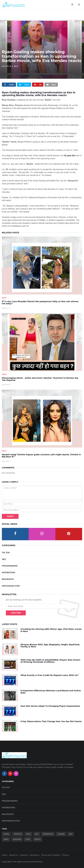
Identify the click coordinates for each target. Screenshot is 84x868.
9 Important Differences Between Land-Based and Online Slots (51, 692)
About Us (13, 855)
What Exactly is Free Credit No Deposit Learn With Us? (50, 675)
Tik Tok (6, 553)
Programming (10, 566)
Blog (28, 834)
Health (37, 839)
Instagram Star (11, 586)
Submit (10, 516)
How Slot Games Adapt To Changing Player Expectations (50, 706)
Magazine (17, 839)
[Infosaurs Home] (13, 4)
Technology (48, 834)
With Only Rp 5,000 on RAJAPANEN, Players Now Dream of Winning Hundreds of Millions (50, 661)
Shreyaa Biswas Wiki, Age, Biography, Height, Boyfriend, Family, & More (50, 646)
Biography (8, 579)
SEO (4, 559)
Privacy (66, 855)
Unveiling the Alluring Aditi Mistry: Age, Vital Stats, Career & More (51, 630)
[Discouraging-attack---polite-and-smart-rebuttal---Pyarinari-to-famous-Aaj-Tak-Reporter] (42, 342)
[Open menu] (72, 4)
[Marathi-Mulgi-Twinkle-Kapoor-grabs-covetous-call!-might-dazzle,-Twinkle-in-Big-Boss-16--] (42, 419)
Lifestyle (18, 834)
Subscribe (16, 613)
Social (6, 834)
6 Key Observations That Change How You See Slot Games (51, 721)
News (4, 298)
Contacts (24, 855)
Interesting (9, 572)
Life (71, 834)
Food (28, 839)
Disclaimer (35, 855)
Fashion (61, 834)
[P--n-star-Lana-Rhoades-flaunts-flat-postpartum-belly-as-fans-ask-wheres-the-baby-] (42, 265)
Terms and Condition (51, 855)
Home (5, 855)
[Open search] (79, 4)
